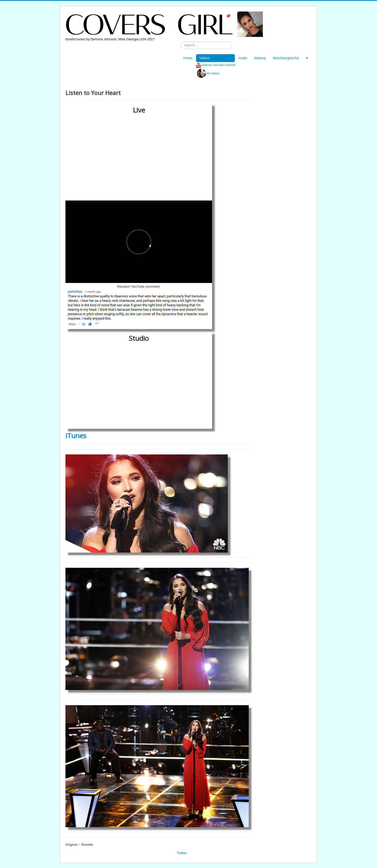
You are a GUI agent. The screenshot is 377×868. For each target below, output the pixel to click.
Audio (243, 58)
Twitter (182, 853)
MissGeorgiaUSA (286, 58)
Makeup (260, 58)
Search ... (181, 42)
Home (188, 58)
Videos (204, 58)
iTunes (76, 436)
